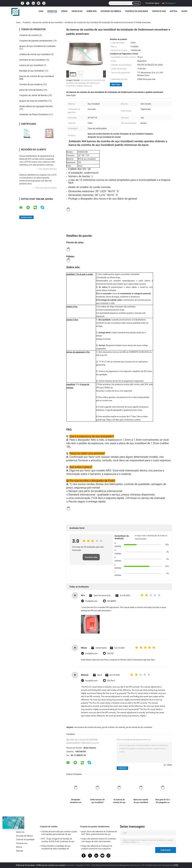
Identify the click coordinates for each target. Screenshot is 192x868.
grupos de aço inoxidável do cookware (37, 46)
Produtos (52, 11)
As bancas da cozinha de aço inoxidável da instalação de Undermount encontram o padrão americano (86, 83)
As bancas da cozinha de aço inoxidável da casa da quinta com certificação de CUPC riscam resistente (119, 801)
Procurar (136, 3)
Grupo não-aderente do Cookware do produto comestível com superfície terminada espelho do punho (97, 848)
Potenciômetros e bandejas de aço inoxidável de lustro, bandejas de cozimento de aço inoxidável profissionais (59, 848)
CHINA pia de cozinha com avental (50, 865)
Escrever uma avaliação (91, 558)
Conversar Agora (152, 3)
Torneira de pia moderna (31, 84)
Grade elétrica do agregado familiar (36, 106)
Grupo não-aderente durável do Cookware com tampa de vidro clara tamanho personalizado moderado (99, 840)
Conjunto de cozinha (29, 35)
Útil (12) (110, 654)
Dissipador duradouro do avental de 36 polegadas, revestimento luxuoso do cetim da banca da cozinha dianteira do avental (76, 801)
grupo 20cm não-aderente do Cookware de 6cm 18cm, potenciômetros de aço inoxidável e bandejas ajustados (99, 833)
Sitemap (19, 851)
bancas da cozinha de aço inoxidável (48, 22)
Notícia (174, 11)
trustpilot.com (91, 601)
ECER (176, 865)
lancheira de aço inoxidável (32, 60)
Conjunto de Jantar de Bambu (33, 95)
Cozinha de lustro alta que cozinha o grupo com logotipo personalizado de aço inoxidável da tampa (59, 833)
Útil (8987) (112, 601)
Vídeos (64, 11)
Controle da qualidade (137, 11)
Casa (41, 11)
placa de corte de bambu (31, 90)
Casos (184, 11)
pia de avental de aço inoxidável (139, 727)
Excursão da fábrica (111, 11)
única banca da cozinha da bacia (88, 727)
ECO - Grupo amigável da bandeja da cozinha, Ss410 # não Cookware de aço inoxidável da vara (58, 840)
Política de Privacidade (25, 865)
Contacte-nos (159, 11)
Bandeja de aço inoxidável (32, 71)
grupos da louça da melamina (33, 101)
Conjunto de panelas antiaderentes (36, 41)
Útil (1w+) (111, 681)
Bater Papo (116, 84)
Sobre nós (92, 11)
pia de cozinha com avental (113, 727)
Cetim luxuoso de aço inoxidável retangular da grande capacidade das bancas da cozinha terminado (97, 801)
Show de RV (77, 11)
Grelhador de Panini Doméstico (34, 114)
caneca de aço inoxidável (31, 65)
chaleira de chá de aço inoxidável (35, 54)
